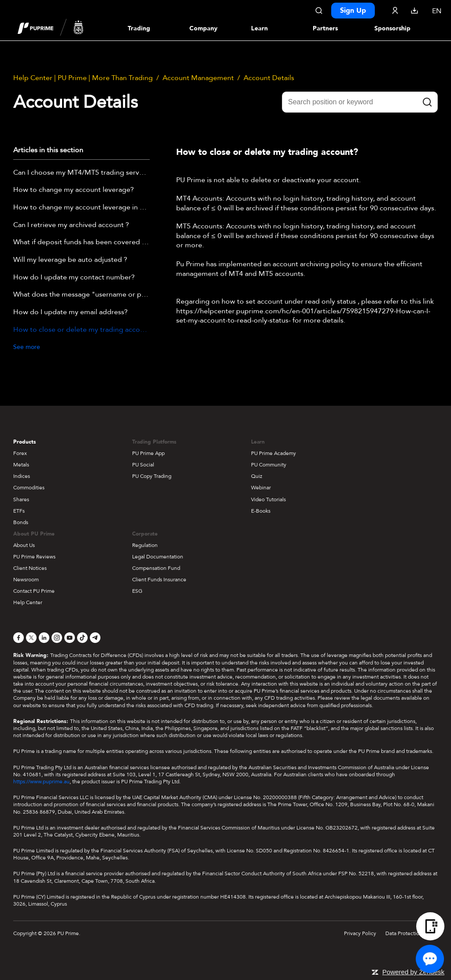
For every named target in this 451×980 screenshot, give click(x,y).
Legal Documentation (158, 557)
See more (27, 347)
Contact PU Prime (34, 591)
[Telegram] (95, 638)
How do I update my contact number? (74, 278)
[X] (31, 638)
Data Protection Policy (412, 933)
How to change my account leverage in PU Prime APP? (81, 208)
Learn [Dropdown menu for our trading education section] (259, 28)
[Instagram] (57, 638)
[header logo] (51, 28)
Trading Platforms (154, 442)
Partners (325, 28)
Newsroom (26, 580)
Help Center (28, 602)
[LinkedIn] (44, 638)
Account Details (269, 78)
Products (25, 442)
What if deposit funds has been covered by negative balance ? (81, 242)
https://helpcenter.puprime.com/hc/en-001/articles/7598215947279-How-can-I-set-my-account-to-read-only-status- (303, 316)
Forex (20, 453)
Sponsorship (392, 28)
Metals (21, 465)
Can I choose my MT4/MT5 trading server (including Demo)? (81, 173)
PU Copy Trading (152, 476)
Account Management (198, 78)
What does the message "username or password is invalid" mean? (81, 295)
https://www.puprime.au (41, 782)
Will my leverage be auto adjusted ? (70, 260)
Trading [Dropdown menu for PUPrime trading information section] (139, 28)
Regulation (145, 545)
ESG (137, 591)
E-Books (261, 511)
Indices (22, 476)
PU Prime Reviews (34, 557)
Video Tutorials (268, 499)
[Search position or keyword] (360, 102)
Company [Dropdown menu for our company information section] (203, 28)
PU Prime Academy (274, 453)
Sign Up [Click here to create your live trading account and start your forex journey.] (353, 11)
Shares (21, 499)
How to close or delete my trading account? (81, 330)
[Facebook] (18, 638)
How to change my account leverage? (74, 190)
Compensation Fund (156, 568)
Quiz (257, 476)
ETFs (19, 511)
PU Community (269, 465)
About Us (24, 545)
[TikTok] (82, 638)
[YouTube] (70, 638)
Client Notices (30, 568)
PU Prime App (148, 453)
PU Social (143, 465)
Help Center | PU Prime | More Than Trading (83, 78)
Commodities (29, 488)
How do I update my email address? (70, 312)
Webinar (261, 488)
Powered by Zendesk (413, 972)
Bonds (21, 522)
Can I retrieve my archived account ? (71, 225)
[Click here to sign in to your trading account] (395, 11)
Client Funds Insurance (159, 580)
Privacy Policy (360, 933)
